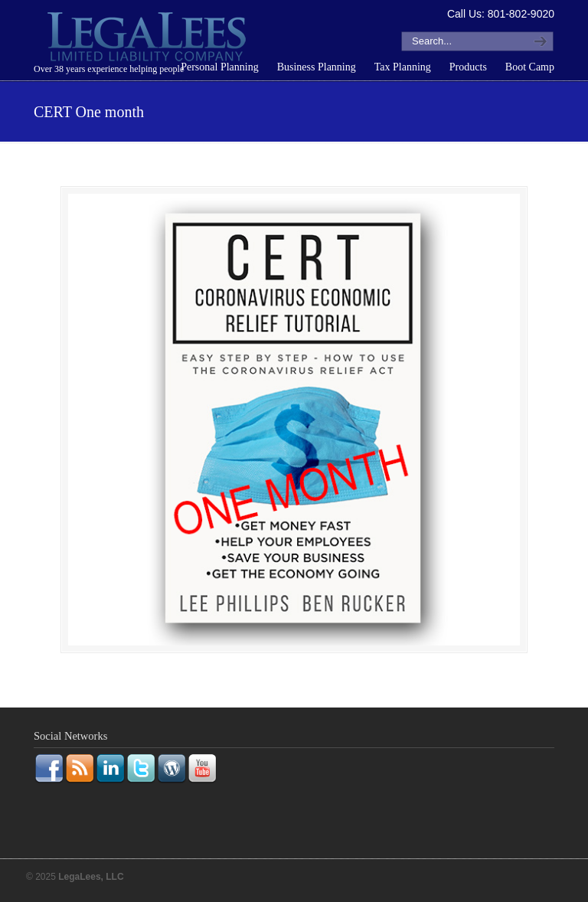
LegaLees (149, 39)
